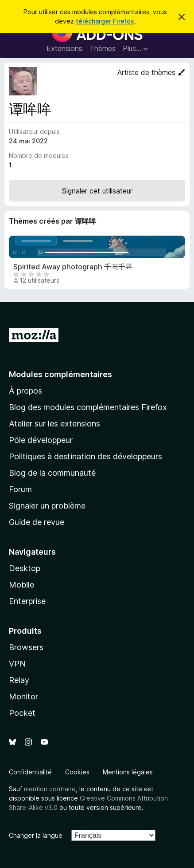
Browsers (26, 647)
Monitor (23, 696)
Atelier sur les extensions (54, 424)
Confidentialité (30, 772)
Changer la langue (36, 835)
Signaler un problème (47, 506)
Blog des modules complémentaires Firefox (88, 407)
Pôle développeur (41, 440)
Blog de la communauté (52, 473)
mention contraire (50, 789)
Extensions (64, 48)
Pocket (22, 713)
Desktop (25, 568)
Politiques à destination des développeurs (85, 456)
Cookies (77, 772)
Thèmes (103, 48)
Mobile (21, 585)
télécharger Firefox (105, 21)
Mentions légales (128, 772)
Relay (19, 680)
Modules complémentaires (60, 374)
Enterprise (27, 601)
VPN (17, 664)
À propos (25, 391)
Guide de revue (37, 522)
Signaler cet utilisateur (97, 191)
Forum (20, 489)
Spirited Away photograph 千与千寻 (73, 267)
